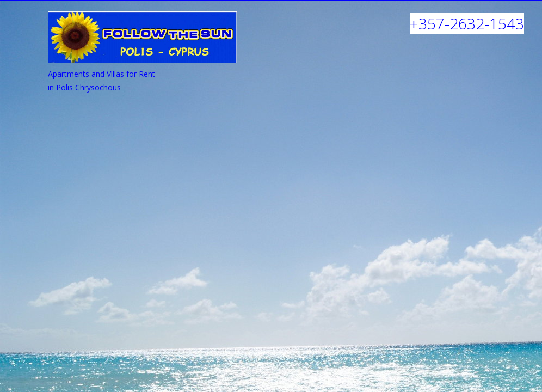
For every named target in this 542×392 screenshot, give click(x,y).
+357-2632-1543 (467, 23)
